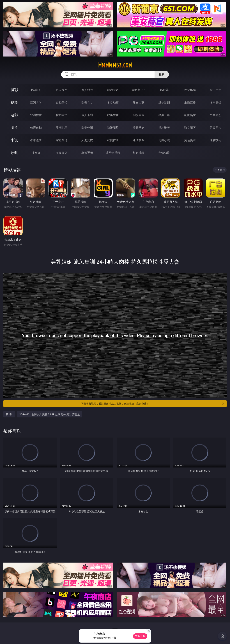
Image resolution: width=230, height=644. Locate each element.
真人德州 (62, 90)
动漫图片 (113, 128)
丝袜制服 (164, 102)
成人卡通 (87, 115)
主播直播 (190, 102)
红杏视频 (139, 153)
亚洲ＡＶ (36, 102)
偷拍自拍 (62, 115)
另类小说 (164, 140)
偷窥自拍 (36, 128)
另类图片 (215, 128)
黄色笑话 (190, 140)
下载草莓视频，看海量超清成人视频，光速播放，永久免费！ (153, 404)
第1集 (9, 414)
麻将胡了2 (138, 90)
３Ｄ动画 (113, 102)
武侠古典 (113, 140)
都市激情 (36, 140)
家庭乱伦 (62, 140)
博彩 (14, 90)
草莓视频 (87, 153)
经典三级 (164, 115)
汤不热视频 (113, 153)
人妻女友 (87, 140)
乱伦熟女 (190, 115)
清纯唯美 (164, 128)
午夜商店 (62, 153)
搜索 (162, 74)
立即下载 (140, 636)
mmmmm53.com (115, 65)
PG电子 (36, 90)
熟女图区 (190, 128)
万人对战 (87, 90)
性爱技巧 (215, 140)
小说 (14, 140)
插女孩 (36, 153)
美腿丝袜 (139, 128)
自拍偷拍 (62, 102)
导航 (14, 153)
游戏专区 (113, 90)
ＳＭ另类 (215, 102)
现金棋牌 (190, 90)
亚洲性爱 (36, 115)
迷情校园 (139, 140)
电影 (14, 115)
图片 (14, 127)
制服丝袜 (139, 115)
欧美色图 (87, 128)
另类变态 (215, 115)
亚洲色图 (62, 128)
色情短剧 (164, 153)
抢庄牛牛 (215, 90)
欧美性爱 (113, 115)
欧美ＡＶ (87, 102)
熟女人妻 (139, 102)
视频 (14, 102)
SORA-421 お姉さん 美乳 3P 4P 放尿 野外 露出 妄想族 (50, 414)
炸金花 (164, 90)
